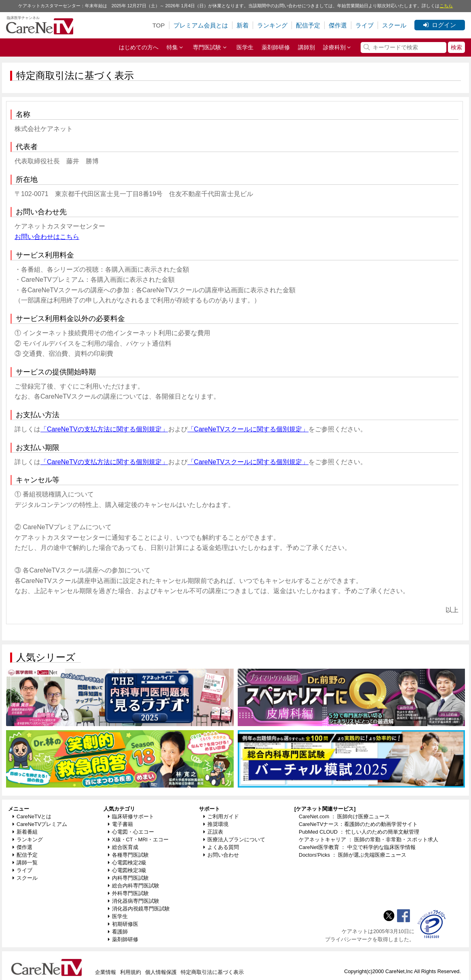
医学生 (245, 47)
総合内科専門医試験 (134, 886)
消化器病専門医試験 (134, 901)
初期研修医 (123, 924)
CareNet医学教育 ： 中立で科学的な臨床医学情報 (357, 847)
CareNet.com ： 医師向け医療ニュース (344, 816)
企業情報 (106, 972)
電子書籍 (120, 824)
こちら (446, 6)
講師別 (306, 47)
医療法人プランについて (234, 840)
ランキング (272, 25)
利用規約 (131, 972)
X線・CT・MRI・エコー (138, 840)
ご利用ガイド (221, 816)
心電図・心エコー (131, 832)
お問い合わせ (221, 855)
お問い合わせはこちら (47, 237)
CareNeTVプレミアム (40, 824)
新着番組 (25, 832)
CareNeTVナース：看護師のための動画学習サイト (358, 824)
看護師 (118, 932)
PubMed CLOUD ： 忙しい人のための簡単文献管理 (359, 832)
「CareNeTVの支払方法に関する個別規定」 (104, 429)
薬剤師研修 (276, 47)
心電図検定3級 (127, 870)
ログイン (440, 25)
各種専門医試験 (128, 855)
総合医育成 (123, 847)
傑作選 (338, 25)
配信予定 (308, 25)
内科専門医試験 (128, 878)
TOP (159, 25)
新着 (243, 25)
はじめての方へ (139, 47)
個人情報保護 (161, 972)
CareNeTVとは (32, 816)
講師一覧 (25, 863)
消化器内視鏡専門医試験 (139, 909)
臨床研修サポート (131, 816)
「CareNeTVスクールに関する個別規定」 (248, 429)
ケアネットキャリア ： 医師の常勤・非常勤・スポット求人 (369, 840)
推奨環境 (216, 824)
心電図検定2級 (127, 863)
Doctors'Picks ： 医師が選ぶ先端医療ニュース (353, 855)
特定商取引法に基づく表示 (212, 972)
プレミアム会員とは (201, 25)
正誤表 (213, 832)
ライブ (364, 25)
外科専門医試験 (128, 893)
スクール (394, 25)
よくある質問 (221, 847)
